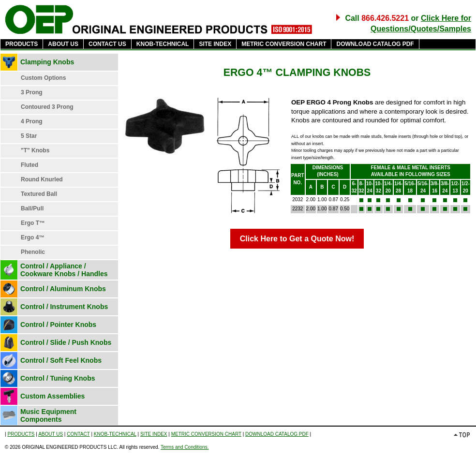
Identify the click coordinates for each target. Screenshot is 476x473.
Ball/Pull (32, 208)
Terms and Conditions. (185, 447)
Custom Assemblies (52, 396)
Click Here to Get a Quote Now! (297, 239)
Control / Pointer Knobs (58, 325)
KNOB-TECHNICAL (163, 44)
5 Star (29, 136)
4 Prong (32, 121)
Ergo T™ (33, 223)
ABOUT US (63, 44)
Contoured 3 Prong (47, 107)
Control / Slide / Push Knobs (66, 342)
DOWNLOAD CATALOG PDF (375, 44)
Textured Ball (39, 194)
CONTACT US (107, 44)
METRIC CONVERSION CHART (284, 44)
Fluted (30, 165)
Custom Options (43, 78)
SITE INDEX (215, 44)
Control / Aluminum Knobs (63, 289)
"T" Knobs (35, 150)
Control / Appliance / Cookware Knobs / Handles (64, 270)
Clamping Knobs (47, 62)
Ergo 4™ (33, 237)
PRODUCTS (22, 44)
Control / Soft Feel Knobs (61, 360)
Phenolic (33, 252)
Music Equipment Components (48, 415)
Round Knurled (42, 179)
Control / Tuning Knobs (58, 378)
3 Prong (32, 92)
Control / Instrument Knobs (64, 307)
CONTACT (78, 434)
